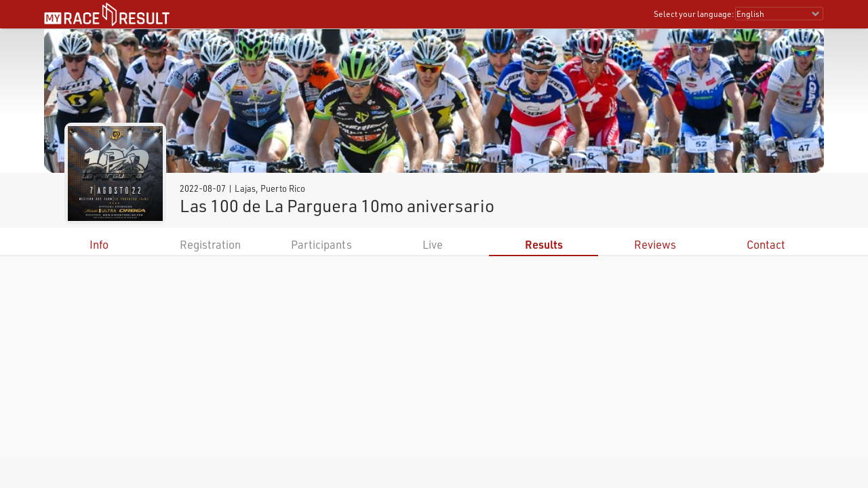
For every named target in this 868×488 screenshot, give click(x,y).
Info (99, 244)
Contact (766, 244)
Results (544, 244)
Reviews (655, 244)
